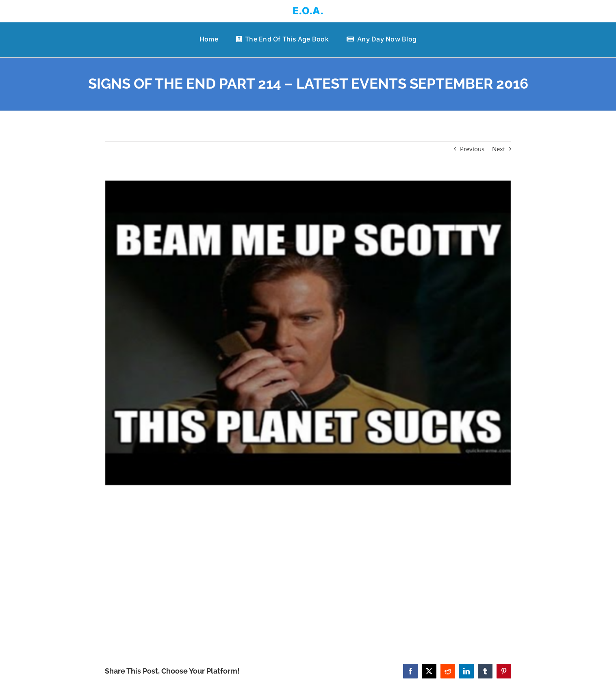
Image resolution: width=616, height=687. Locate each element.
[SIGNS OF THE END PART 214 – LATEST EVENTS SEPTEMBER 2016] (308, 333)
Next (499, 149)
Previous (472, 149)
